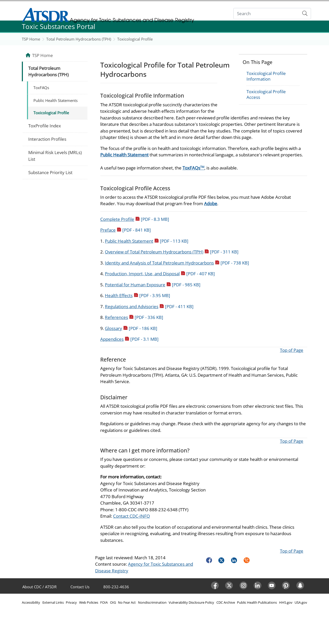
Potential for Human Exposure (153, 285)
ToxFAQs (193, 168)
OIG (113, 602)
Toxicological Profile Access (266, 94)
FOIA (104, 602)
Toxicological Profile (135, 39)
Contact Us (80, 587)
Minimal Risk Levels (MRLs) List (55, 156)
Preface (126, 230)
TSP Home (31, 39)
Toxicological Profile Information (266, 76)
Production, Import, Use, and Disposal (160, 274)
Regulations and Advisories (149, 306)
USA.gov (301, 602)
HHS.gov (286, 602)
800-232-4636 (116, 587)
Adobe (211, 203)
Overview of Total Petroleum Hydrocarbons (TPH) (172, 252)
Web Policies (89, 602)
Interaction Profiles (47, 139)
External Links (53, 602)
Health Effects (138, 295)
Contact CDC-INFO (131, 516)
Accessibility (31, 602)
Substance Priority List (50, 172)
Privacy (71, 602)
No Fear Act (127, 602)
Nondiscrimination (152, 602)
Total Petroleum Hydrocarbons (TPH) (79, 39)
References (134, 317)
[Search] (266, 14)
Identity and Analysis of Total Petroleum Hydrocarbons (177, 263)
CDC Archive (226, 602)
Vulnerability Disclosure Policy (191, 602)
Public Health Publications (257, 602)
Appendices (129, 339)
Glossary (131, 328)
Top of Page (292, 350)
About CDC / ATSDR (39, 587)
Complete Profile (135, 219)
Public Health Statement (124, 155)
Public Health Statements (56, 100)
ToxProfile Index (45, 126)
